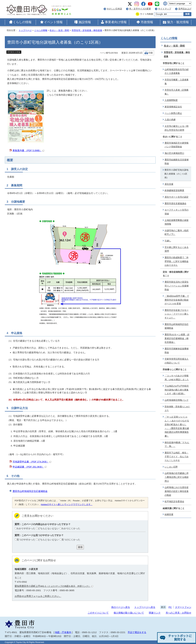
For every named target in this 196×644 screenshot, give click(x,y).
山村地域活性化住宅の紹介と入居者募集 (177, 71)
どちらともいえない (48, 528)
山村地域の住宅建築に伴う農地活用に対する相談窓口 (177, 477)
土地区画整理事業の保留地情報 (177, 222)
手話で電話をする (137, 632)
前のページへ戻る (121, 607)
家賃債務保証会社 (173, 107)
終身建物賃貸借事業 (174, 190)
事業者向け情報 (116, 22)
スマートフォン (183, 607)
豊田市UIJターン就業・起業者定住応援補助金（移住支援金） (177, 338)
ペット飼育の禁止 (173, 113)
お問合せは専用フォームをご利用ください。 (38, 596)
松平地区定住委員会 (174, 502)
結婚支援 (169, 514)
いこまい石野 (171, 467)
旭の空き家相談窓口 (174, 153)
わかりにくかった (71, 528)
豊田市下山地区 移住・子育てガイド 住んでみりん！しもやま (177, 457)
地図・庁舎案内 (63, 632)
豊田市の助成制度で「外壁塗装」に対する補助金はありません (177, 261)
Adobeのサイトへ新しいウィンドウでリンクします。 (67, 504)
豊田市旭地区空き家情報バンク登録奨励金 (177, 145)
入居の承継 (170, 120)
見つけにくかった (71, 540)
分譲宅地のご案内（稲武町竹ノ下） (177, 232)
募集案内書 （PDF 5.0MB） (29, 150)
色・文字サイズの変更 (140, 9)
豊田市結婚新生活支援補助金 (177, 162)
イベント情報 (53, 22)
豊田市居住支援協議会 (175, 204)
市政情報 (147, 22)
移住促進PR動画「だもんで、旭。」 (177, 444)
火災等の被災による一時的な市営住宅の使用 (177, 128)
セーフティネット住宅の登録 (177, 212)
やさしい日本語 (114, 9)
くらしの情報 (22, 22)
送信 (80, 547)
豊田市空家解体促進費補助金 (177, 351)
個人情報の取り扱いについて (129, 613)
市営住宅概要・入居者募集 (177, 82)
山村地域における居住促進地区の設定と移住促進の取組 (177, 491)
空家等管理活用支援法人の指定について (177, 361)
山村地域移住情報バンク (177, 400)
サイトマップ (165, 9)
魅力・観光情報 (178, 22)
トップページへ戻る (145, 607)
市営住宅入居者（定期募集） (177, 92)
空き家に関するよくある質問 (177, 249)
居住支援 (169, 184)
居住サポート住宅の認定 (177, 197)
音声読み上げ (185, 9)
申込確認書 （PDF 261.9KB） (30, 467)
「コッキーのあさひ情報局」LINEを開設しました (177, 378)
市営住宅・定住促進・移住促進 (87, 30)
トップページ (25, 30)
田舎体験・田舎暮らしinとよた (177, 409)
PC (170, 607)
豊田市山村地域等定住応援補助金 (30, 491)
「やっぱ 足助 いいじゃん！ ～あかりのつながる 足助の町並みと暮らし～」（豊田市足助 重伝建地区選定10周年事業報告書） (177, 426)
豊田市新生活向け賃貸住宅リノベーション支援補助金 (177, 286)
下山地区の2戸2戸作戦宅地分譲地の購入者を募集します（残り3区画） (177, 390)
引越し (168, 241)
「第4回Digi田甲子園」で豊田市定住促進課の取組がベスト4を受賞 (177, 300)
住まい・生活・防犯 (59, 30)
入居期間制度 (171, 100)
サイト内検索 (147, 14)
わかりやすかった (26, 528)
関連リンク (155, 613)
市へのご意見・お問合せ (179, 613)
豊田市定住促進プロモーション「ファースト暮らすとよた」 (177, 314)
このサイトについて (98, 613)
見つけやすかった (26, 540)
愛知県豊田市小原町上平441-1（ (54, 586)
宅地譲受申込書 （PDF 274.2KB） (32, 462)
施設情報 (85, 22)
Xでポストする (14, 52)
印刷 (151, 53)
